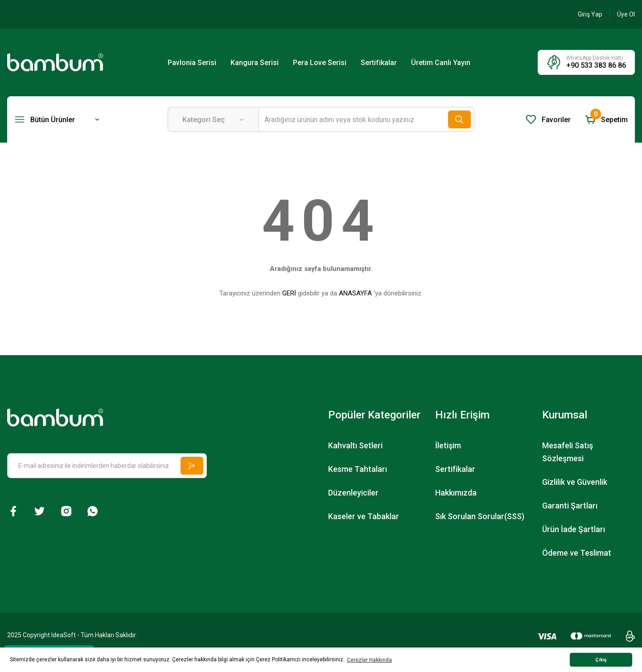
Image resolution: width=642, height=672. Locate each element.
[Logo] (55, 62)
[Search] (366, 119)
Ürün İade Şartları (574, 529)
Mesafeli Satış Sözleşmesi (568, 452)
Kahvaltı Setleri (355, 445)
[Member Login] (590, 14)
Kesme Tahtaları (358, 469)
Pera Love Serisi (320, 63)
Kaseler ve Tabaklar (364, 516)
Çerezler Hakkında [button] (369, 660)
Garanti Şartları (570, 506)
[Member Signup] (626, 14)
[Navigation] (57, 119)
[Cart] (606, 119)
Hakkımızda (456, 493)
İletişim (448, 445)
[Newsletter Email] (107, 466)
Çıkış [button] (601, 660)
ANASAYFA (355, 293)
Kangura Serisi (255, 63)
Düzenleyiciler (353, 493)
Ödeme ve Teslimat (577, 553)
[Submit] (191, 466)
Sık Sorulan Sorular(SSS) (480, 516)
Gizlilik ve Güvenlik (575, 482)
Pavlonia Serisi (192, 63)
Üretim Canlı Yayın (441, 63)
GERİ (289, 293)
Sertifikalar (379, 63)
